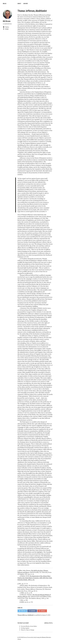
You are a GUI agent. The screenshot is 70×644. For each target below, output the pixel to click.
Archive (26, 4)
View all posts (48, 623)
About (19, 4)
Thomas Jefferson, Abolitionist (32, 11)
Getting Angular (25, 628)
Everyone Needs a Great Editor (29, 626)
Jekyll (35, 637)
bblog (5, 4)
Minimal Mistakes (46, 637)
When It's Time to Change (28, 630)
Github (6, 29)
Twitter (6, 27)
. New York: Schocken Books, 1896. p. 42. (35, 578)
